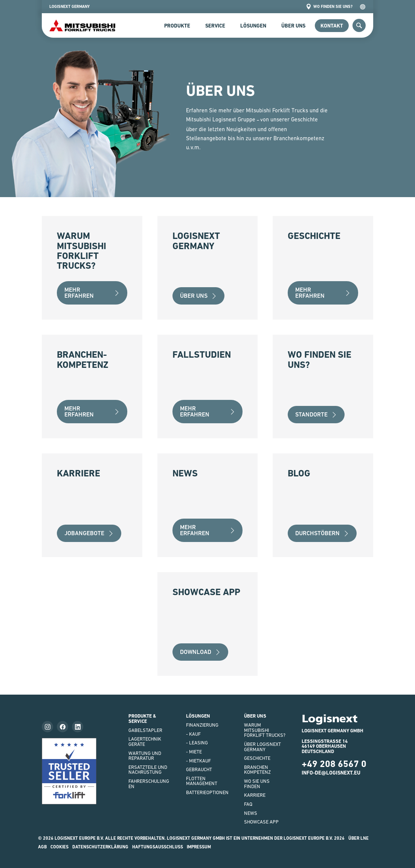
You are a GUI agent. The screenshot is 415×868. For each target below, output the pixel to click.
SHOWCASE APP (261, 822)
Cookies (60, 847)
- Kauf (193, 734)
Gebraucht (199, 769)
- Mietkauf (198, 761)
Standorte (316, 414)
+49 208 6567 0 (334, 764)
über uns (198, 296)
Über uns (293, 26)
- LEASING (197, 743)
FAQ (248, 804)
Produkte (177, 26)
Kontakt (332, 26)
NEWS (251, 813)
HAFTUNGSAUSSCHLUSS (158, 847)
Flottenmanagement (202, 781)
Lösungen (253, 26)
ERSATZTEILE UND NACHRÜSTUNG (148, 770)
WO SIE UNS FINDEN (257, 784)
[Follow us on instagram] (47, 727)
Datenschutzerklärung (100, 847)
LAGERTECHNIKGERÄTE (145, 742)
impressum (199, 847)
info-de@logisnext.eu (331, 773)
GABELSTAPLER (145, 730)
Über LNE (359, 838)
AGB (42, 847)
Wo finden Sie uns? (329, 7)
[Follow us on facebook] (63, 727)
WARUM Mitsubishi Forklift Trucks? (265, 730)
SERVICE (215, 26)
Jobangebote (89, 533)
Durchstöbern (322, 533)
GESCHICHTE (257, 758)
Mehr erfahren (92, 293)
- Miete (194, 752)
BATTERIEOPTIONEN (207, 792)
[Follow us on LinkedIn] (78, 727)
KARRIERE (255, 795)
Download (200, 652)
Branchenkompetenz (257, 770)
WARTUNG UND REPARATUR (145, 756)
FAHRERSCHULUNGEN (149, 784)
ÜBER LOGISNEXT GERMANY (262, 747)
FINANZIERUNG (202, 725)
